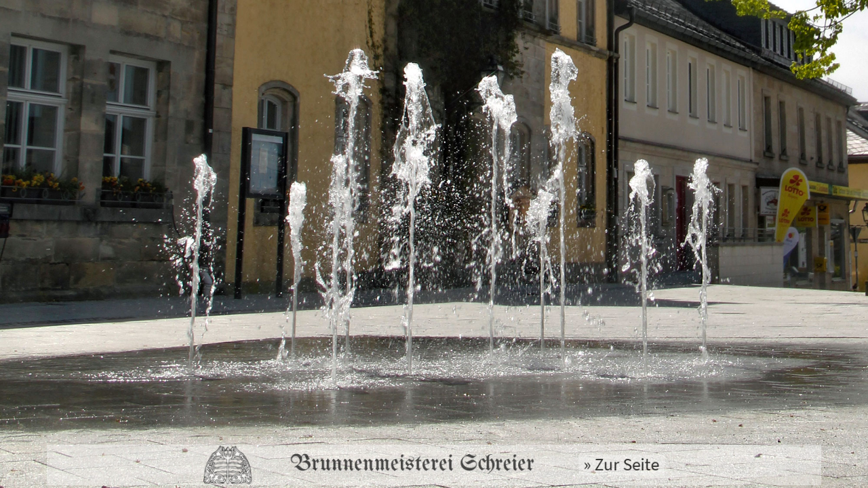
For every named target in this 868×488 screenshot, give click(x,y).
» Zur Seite (602, 465)
